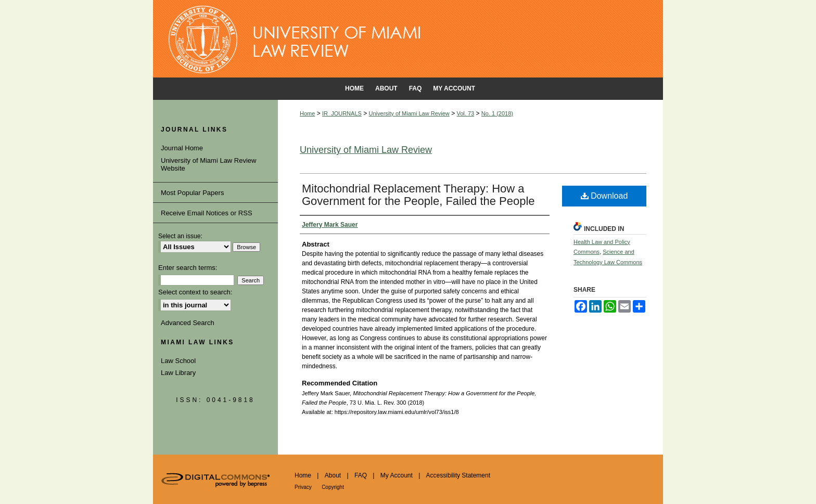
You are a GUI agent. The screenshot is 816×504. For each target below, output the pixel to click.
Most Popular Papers (192, 193)
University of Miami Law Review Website (209, 165)
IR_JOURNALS (342, 113)
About (333, 475)
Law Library (178, 373)
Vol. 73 (466, 113)
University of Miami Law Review (409, 113)
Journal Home (182, 148)
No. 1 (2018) (497, 113)
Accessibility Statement (458, 475)
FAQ (361, 475)
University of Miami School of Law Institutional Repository (408, 39)
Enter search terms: (188, 268)
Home (307, 113)
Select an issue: (180, 236)
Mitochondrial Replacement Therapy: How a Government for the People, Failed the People (418, 195)
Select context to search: (195, 292)
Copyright (333, 487)
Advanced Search (188, 323)
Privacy (303, 487)
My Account (397, 475)
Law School (178, 361)
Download (604, 196)
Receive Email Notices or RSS (207, 213)
